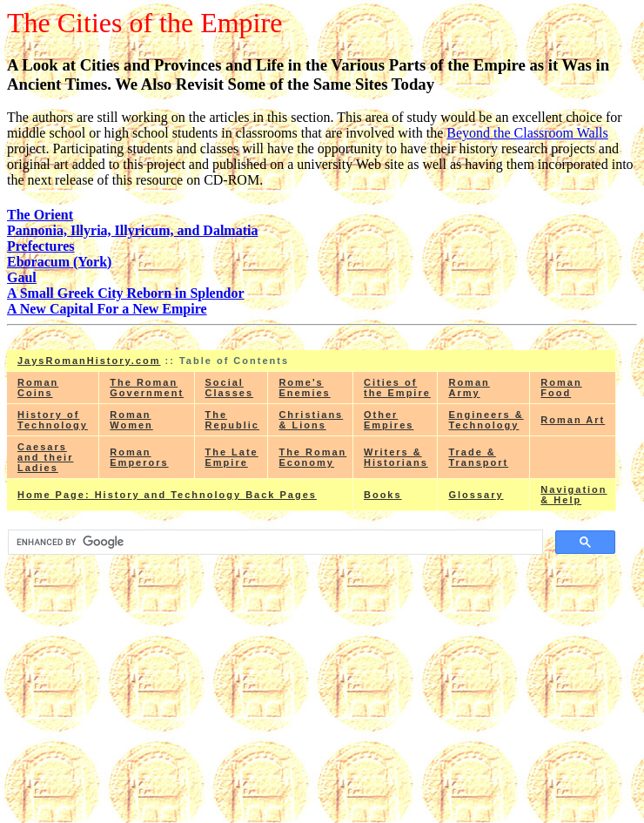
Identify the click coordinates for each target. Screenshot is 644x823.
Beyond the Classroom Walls (527, 133)
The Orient (40, 215)
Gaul (22, 277)
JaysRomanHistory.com (89, 361)
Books (383, 495)
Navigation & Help (574, 495)
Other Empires (389, 420)
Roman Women (131, 420)
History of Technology (53, 420)
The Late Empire (232, 457)
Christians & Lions (311, 420)
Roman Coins (38, 388)
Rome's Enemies (304, 388)
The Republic (232, 420)
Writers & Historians (396, 457)
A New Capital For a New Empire (107, 309)
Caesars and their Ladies (45, 457)
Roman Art (573, 420)
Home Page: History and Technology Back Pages (167, 495)
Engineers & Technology (486, 420)
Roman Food (561, 388)
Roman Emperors (139, 457)
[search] (274, 543)
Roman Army (469, 388)
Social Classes (230, 388)
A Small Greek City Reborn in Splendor (126, 293)
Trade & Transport (478, 457)
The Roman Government (147, 388)
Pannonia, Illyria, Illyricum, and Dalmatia (132, 230)
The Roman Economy (312, 457)
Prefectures (41, 246)
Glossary (476, 495)
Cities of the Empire (397, 388)
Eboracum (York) (59, 262)
